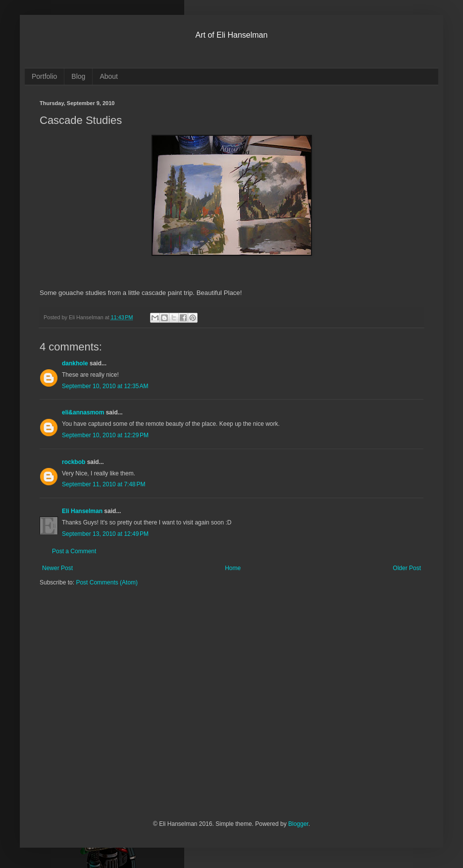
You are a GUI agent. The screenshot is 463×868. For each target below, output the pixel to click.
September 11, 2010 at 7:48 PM (103, 484)
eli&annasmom (83, 412)
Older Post (407, 568)
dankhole (75, 363)
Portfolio (44, 76)
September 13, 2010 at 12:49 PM (105, 534)
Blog (78, 76)
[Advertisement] (93, 710)
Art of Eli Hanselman (232, 35)
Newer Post (57, 568)
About (109, 76)
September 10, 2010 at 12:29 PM (105, 435)
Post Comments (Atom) (107, 582)
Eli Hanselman (82, 511)
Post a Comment (74, 551)
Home (233, 568)
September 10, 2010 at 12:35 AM (105, 386)
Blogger (298, 824)
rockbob (74, 462)
